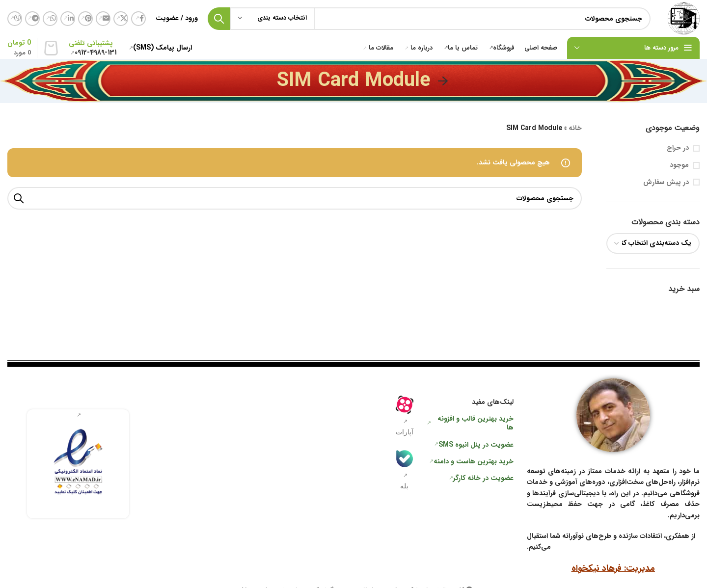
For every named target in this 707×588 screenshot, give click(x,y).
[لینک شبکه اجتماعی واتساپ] (50, 19)
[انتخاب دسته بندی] (272, 19)
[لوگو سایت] (684, 18)
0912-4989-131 (96, 53)
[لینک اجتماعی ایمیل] (103, 19)
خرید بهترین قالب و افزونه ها (476, 423)
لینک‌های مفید (493, 402)
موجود (679, 165)
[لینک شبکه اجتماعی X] (121, 19)
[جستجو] (429, 19)
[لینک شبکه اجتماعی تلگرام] (32, 19)
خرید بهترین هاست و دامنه (474, 461)
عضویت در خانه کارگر (483, 478)
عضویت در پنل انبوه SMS (476, 445)
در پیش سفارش (666, 183)
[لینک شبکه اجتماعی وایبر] (15, 19)
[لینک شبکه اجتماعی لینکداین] (68, 19)
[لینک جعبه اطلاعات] (78, 464)
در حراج (678, 148)
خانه (575, 128)
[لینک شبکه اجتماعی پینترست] (85, 19)
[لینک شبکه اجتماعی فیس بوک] (138, 19)
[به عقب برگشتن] (443, 81)
